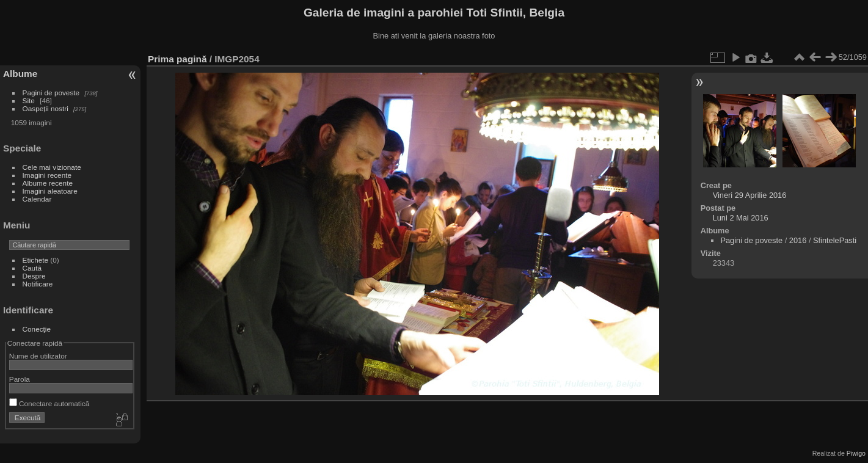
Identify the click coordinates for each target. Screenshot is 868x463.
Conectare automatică (49, 403)
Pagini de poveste (51, 93)
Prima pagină (177, 59)
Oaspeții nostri (46, 108)
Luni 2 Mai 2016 (741, 218)
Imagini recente (47, 175)
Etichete (36, 260)
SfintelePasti (835, 240)
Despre (34, 276)
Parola (20, 379)
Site (29, 100)
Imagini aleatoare (50, 191)
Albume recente (48, 183)
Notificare (38, 284)
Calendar (37, 199)
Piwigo (856, 453)
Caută (32, 268)
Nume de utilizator (38, 356)
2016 (798, 240)
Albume (20, 74)
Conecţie (37, 329)
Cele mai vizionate (52, 167)
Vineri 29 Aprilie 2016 (750, 195)
